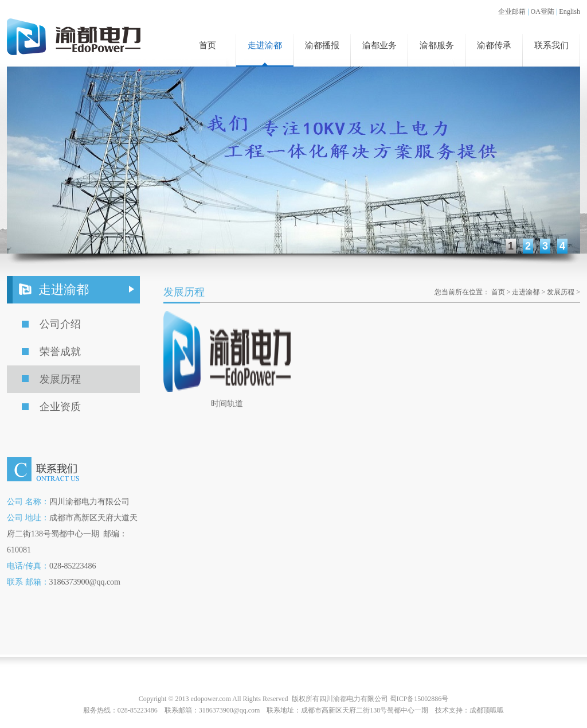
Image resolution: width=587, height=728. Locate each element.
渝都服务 (437, 45)
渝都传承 (494, 45)
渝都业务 (379, 45)
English (570, 11)
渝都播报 (322, 45)
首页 (208, 45)
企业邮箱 (512, 11)
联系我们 (551, 45)
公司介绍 (60, 324)
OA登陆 (543, 11)
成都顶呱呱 (487, 710)
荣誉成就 (60, 352)
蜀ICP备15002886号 (419, 699)
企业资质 (60, 407)
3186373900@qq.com (230, 710)
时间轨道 (227, 404)
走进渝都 (265, 45)
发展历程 (60, 379)
